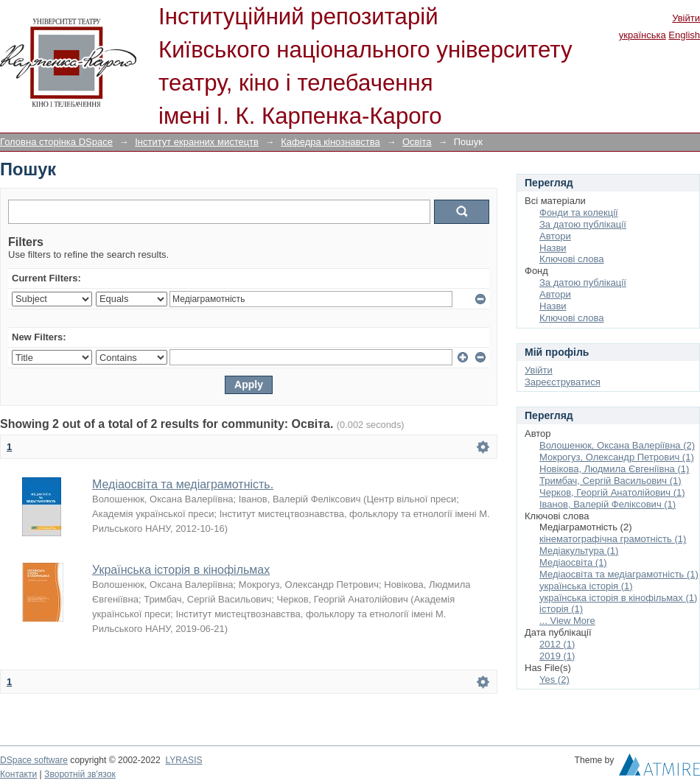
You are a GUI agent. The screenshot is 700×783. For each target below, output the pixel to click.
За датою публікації (583, 224)
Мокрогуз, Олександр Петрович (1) (617, 457)
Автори (555, 236)
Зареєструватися (563, 382)
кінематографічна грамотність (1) (613, 539)
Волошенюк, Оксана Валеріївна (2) (617, 445)
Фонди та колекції (579, 213)
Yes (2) (554, 680)
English (684, 35)
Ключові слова (571, 259)
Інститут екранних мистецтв (197, 142)
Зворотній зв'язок (80, 774)
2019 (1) (557, 656)
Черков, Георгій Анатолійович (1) (612, 492)
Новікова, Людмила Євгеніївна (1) (614, 469)
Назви (553, 248)
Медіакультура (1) (579, 551)
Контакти (18, 774)
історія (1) (561, 609)
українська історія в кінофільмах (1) (618, 598)
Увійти (686, 18)
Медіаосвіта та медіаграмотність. (183, 484)
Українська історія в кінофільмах (181, 570)
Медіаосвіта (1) (573, 562)
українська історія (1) (586, 586)
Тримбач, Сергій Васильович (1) (610, 481)
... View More (567, 621)
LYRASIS (183, 760)
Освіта (417, 142)
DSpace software (34, 760)
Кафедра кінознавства (330, 142)
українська (643, 35)
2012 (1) (557, 644)
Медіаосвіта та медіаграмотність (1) (619, 574)
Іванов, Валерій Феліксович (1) (608, 504)
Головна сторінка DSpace (56, 142)
